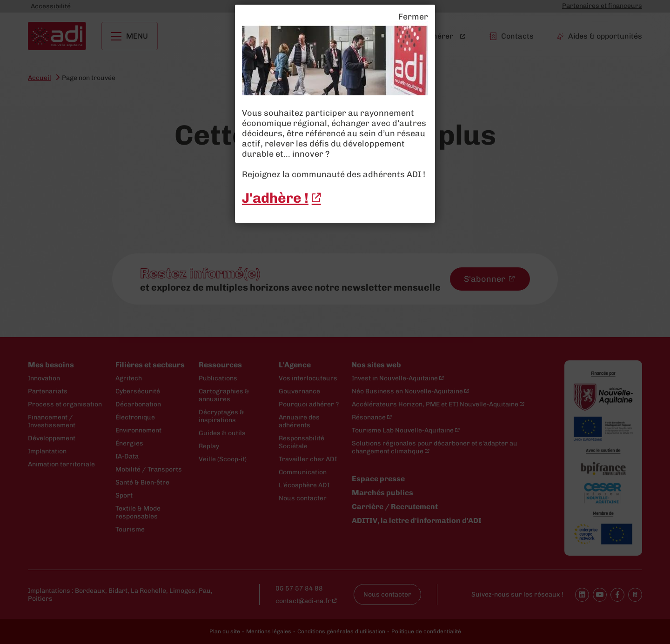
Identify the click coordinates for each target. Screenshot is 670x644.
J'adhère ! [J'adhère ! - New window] (275, 198)
